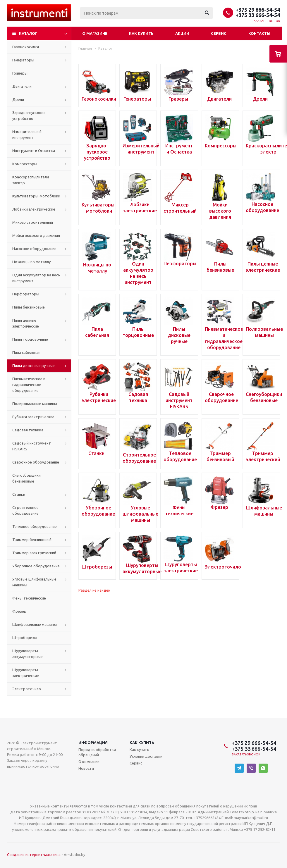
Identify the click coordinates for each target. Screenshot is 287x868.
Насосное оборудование (34, 249)
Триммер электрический (34, 553)
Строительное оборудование (25, 510)
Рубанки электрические (33, 417)
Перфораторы (26, 294)
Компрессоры (25, 164)
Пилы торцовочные (30, 339)
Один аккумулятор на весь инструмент (36, 278)
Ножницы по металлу (31, 262)
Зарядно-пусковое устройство (29, 116)
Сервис (219, 33)
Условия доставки (146, 756)
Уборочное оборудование (36, 566)
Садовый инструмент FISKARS (32, 446)
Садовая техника (28, 430)
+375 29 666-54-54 (258, 10)
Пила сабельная (26, 352)
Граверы (20, 73)
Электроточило (27, 689)
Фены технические (29, 598)
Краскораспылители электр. (31, 180)
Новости (86, 768)
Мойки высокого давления (36, 235)
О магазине (95, 33)
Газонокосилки (26, 47)
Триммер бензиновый (32, 540)
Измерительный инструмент (27, 135)
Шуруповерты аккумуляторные (28, 654)
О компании (89, 762)
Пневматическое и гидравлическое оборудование (29, 385)
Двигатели (22, 86)
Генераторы (23, 60)
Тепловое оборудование (35, 526)
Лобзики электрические (34, 209)
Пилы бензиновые (29, 307)
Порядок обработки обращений (97, 752)
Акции (182, 33)
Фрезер (19, 611)
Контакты (259, 33)
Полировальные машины (35, 404)
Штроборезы (25, 638)
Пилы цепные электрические (26, 323)
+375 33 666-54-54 (258, 15)
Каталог (28, 33)
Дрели (18, 99)
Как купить (141, 33)
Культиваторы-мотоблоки (36, 196)
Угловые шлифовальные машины (34, 582)
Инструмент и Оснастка (34, 151)
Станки (19, 494)
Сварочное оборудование (36, 462)
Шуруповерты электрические (26, 673)
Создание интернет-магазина (34, 855)
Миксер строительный (33, 222)
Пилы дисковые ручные (33, 366)
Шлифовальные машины (35, 624)
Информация (93, 743)
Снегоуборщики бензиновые (26, 478)
